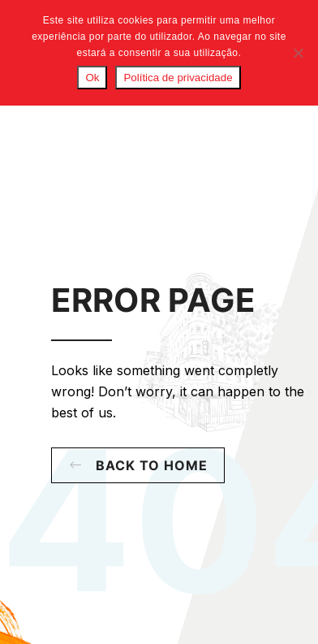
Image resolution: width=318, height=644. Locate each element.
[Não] (298, 53)
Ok (92, 78)
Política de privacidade (178, 78)
